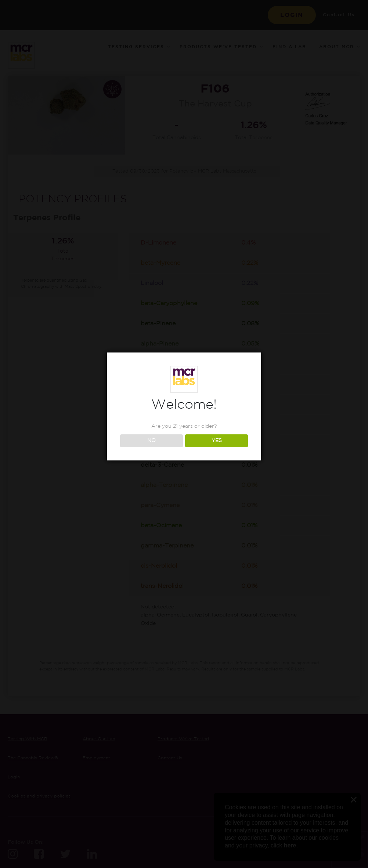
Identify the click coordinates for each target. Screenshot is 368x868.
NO (151, 441)
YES (217, 441)
